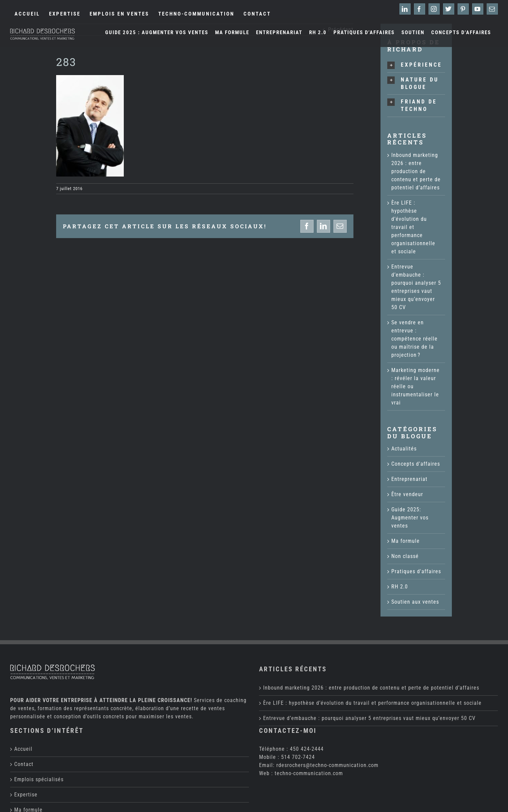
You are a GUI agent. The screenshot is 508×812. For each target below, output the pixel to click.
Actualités (404, 449)
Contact (24, 721)
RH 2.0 (400, 587)
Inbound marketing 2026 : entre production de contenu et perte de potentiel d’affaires (416, 171)
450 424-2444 (307, 706)
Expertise (26, 752)
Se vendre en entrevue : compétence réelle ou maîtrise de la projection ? (414, 339)
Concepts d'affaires (416, 464)
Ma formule (406, 541)
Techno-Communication (160, 806)
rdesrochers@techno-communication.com (327, 722)
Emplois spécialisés (39, 736)
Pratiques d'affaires (416, 571)
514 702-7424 (298, 714)
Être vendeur (407, 494)
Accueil (23, 706)
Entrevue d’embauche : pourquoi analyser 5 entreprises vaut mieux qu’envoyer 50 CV (369, 675)
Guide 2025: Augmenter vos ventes (410, 518)
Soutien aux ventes (415, 602)
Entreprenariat (409, 479)
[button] (416, 65)
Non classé (405, 556)
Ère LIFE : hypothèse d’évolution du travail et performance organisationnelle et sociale (413, 227)
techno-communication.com (309, 730)
